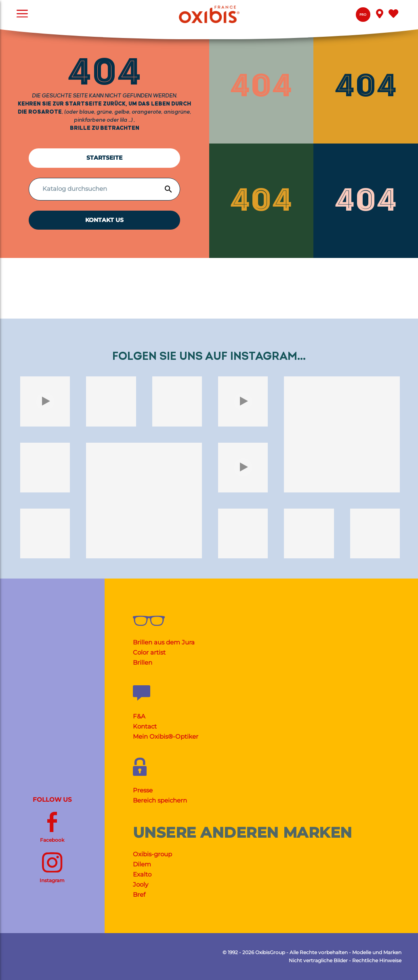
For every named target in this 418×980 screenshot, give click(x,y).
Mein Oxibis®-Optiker (166, 736)
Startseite (104, 158)
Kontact (145, 726)
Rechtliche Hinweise (377, 960)
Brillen (143, 662)
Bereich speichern (160, 800)
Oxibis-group (152, 854)
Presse (143, 790)
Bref (139, 894)
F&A (139, 716)
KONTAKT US (104, 220)
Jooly (141, 884)
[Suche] (102, 189)
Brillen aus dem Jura (164, 642)
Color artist (149, 652)
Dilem (142, 864)
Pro (363, 15)
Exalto (142, 874)
